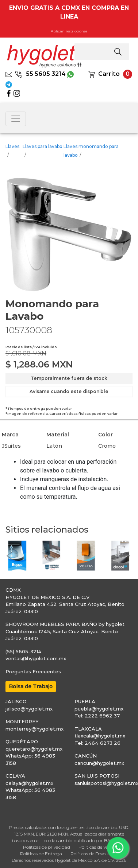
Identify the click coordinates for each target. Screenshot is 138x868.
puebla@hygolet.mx (99, 709)
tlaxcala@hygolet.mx (100, 736)
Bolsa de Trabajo (31, 686)
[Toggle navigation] (16, 119)
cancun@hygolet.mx (99, 763)
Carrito (109, 74)
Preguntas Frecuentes (33, 672)
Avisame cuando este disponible (69, 391)
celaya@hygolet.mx (29, 783)
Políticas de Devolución (94, 854)
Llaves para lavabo (43, 146)
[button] (9, 556)
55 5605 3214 (40, 74)
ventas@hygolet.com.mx (36, 658)
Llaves (12, 146)
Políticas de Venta (97, 847)
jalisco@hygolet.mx (29, 709)
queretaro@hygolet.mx (34, 749)
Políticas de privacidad (47, 847)
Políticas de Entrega (41, 854)
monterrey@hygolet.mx (34, 729)
